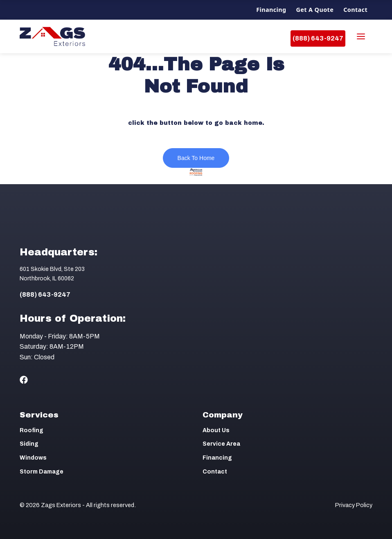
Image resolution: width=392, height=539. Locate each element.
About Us (216, 430)
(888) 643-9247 (318, 38)
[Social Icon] (24, 380)
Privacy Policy (354, 505)
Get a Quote (315, 10)
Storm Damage (42, 472)
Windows (33, 458)
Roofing (32, 430)
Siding (29, 444)
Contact (355, 10)
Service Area (221, 444)
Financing (271, 10)
